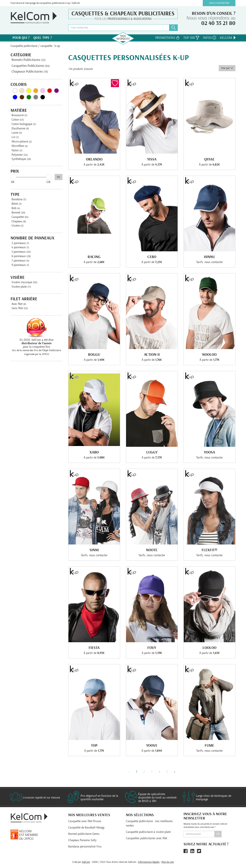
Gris (36, 97)
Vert (29, 97)
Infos (209, 38)
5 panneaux (21, 252)
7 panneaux (20, 261)
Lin (15, 137)
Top (94, 746)
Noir (43, 97)
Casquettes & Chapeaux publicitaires (123, 14)
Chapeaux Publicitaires (30, 72)
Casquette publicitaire (24, 46)
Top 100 (191, 38)
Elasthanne (20, 128)
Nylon (17, 150)
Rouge (50, 91)
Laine (17, 133)
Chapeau (19, 221)
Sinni (94, 550)
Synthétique (21, 159)
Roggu (94, 355)
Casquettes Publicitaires (31, 66)
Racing (94, 257)
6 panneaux (21, 256)
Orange (36, 91)
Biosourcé (19, 115)
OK (59, 177)
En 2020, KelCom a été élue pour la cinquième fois (37, 343)
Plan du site (168, 862)
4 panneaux (20, 247)
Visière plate (21, 287)
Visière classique (24, 282)
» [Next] (175, 772)
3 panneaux (20, 243)
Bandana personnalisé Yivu (85, 846)
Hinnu (209, 257)
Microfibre (20, 146)
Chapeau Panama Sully (82, 840)
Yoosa (209, 452)
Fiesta (94, 648)
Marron (22, 97)
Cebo (152, 257)
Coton (18, 120)
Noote (152, 550)
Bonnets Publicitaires (29, 60)
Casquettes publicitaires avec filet (147, 838)
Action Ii (152, 355)
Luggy (152, 452)
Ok (218, 834)
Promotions (167, 38)
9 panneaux (20, 265)
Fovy (152, 648)
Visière (17, 226)
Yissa (152, 159)
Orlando (94, 159)
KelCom (228, 38)
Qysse (209, 159)
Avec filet (19, 304)
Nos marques (123, 38)
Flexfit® (209, 550)
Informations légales (149, 862)
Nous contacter (219, 3)
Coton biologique (24, 124)
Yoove (152, 746)
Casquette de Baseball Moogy (86, 827)
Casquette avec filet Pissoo (85, 821)
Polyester (20, 155)
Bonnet (18, 213)
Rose (43, 91)
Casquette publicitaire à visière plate (148, 832)
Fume (209, 746)
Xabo (94, 452)
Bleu (15, 97)
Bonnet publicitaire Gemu (84, 834)
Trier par (227, 68)
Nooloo (209, 355)
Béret (17, 204)
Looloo (209, 648)
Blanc (15, 91)
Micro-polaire (22, 141)
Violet (57, 91)
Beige (22, 91)
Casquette (20, 217)
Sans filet (20, 308)
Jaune (29, 91)
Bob (16, 208)
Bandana (19, 199)
